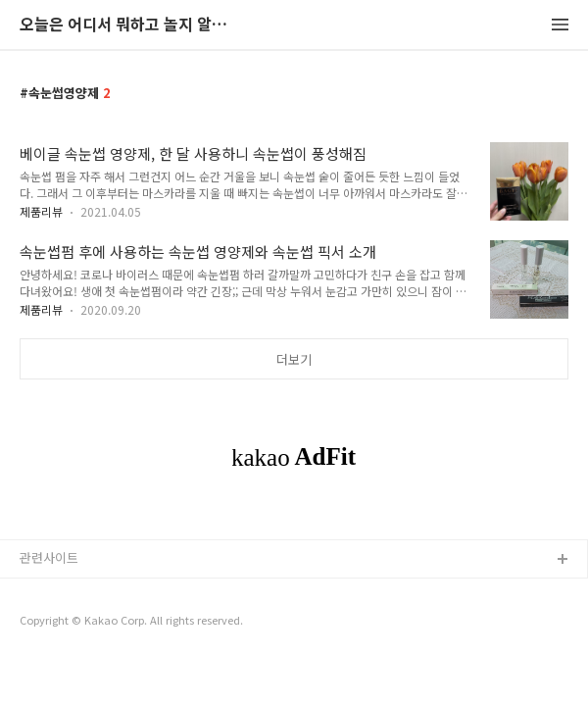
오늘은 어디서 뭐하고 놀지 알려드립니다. (127, 25)
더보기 (294, 359)
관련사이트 (49, 557)
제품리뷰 (41, 211)
